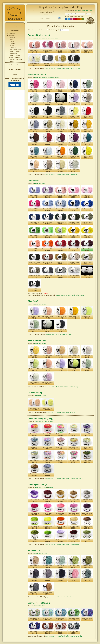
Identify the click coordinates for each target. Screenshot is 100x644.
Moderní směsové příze (17, 59)
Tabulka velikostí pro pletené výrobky (46, 11)
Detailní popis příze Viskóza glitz (67, 174)
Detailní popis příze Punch (75, 295)
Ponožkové (13, 54)
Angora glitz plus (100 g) (39, 35)
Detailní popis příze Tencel (65, 597)
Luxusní (12, 38)
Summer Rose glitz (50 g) (39, 603)
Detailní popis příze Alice (64, 334)
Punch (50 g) (34, 180)
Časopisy (15, 74)
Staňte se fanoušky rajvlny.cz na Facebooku (15, 82)
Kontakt (45, 14)
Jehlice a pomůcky (15, 69)
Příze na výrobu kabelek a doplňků (14, 56)
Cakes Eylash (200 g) (37, 484)
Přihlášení (77, 11)
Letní (11, 40)
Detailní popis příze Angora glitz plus (69, 68)
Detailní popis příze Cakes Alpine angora (70, 479)
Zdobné (12, 44)
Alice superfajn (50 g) (37, 340)
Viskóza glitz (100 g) (37, 74)
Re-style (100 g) (35, 393)
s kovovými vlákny (54, 38)
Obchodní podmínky (46, 13)
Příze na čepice (14, 52)
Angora (50, 422)
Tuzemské (11, 34)
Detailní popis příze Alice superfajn (67, 387)
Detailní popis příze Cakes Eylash (68, 544)
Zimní (11, 42)
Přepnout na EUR (86, 11)
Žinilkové (12, 48)
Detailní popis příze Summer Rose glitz (69, 636)
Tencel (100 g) (34, 550)
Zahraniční (11, 36)
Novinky (15, 26)
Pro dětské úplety (15, 50)
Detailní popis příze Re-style (66, 413)
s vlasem (51, 487)
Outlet (11, 61)
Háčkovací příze (15, 65)
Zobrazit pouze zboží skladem (37, 30)
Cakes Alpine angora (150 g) (40, 419)
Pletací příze (15, 31)
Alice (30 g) (33, 301)
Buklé (11, 46)
